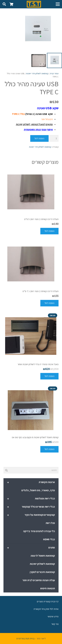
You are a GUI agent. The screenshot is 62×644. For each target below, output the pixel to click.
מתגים (31, 548)
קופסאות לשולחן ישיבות (42, 564)
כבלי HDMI (49, 539)
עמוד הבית (54, 73)
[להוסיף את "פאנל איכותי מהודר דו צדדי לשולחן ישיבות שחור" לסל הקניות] (49, 376)
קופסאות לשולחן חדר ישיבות (37, 73)
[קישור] (34, 4)
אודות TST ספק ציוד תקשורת (46, 609)
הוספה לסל (39, 138)
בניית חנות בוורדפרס (25, 638)
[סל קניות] (12, 4)
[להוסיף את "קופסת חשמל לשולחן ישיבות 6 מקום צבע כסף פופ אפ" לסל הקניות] (49, 449)
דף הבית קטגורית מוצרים (48, 601)
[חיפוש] (4, 4)
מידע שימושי (53, 616)
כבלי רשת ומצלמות (31, 499)
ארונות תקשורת (31, 482)
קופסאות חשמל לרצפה (43, 556)
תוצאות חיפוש (48, 588)
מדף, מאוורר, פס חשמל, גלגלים (38, 490)
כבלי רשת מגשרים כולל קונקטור (31, 507)
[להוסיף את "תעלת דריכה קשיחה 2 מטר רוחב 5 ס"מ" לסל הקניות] (49, 231)
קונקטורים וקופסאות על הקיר (31, 515)
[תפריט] (58, 4)
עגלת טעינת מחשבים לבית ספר (39, 580)
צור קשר (55, 624)
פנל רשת (50, 523)
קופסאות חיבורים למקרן (42, 572)
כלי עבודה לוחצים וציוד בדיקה (39, 531)
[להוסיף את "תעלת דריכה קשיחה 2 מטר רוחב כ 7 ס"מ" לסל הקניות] (49, 303)
